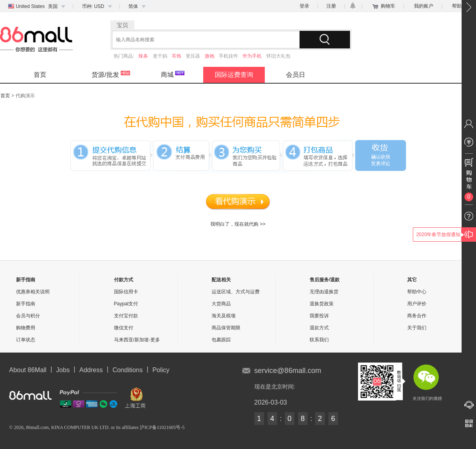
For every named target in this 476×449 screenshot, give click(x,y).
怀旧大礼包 (278, 56)
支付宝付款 (126, 316)
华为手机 (252, 56)
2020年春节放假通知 (439, 235)
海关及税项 (224, 316)
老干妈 (160, 56)
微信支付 (124, 328)
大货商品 (221, 304)
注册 (331, 6)
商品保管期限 (226, 328)
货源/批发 (111, 74)
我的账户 (424, 6)
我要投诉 (319, 316)
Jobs (63, 370)
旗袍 (210, 56)
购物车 (388, 6)
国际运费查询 (234, 75)
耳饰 (176, 56)
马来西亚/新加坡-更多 (137, 340)
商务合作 (417, 316)
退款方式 (319, 328)
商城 (173, 74)
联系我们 (319, 340)
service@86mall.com (288, 371)
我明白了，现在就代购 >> (238, 224)
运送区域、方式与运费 (236, 292)
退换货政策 (322, 304)
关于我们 (417, 328)
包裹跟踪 (221, 340)
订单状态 (26, 340)
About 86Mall (28, 370)
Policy (161, 370)
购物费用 (26, 328)
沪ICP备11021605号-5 (162, 427)
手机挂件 (228, 56)
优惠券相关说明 (33, 292)
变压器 (193, 56)
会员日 (296, 75)
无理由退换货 (324, 292)
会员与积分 (28, 316)
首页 (40, 75)
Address (91, 370)
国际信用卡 (126, 292)
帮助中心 (417, 292)
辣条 (143, 56)
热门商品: (125, 56)
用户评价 (417, 304)
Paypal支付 (126, 304)
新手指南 (26, 304)
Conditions (128, 370)
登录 (304, 6)
